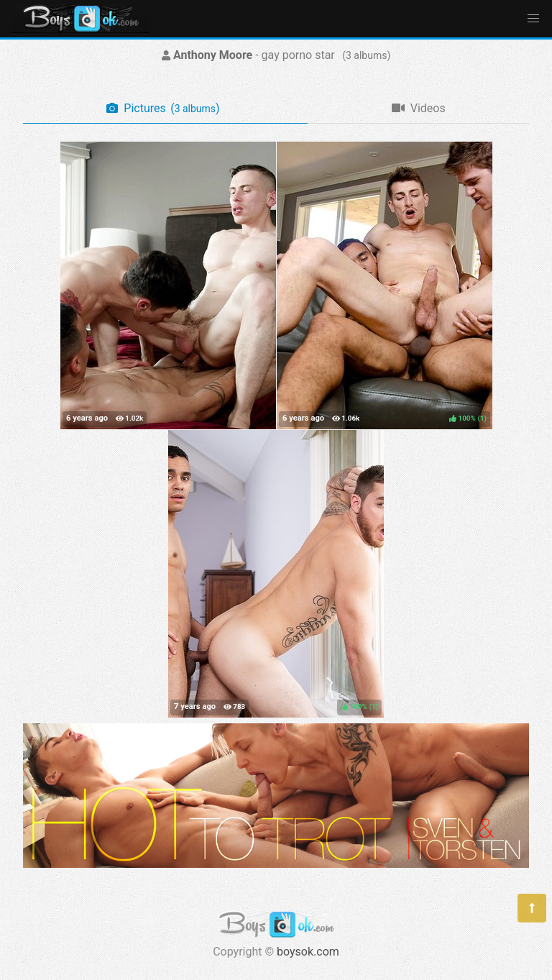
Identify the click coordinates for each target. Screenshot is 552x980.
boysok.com (308, 952)
